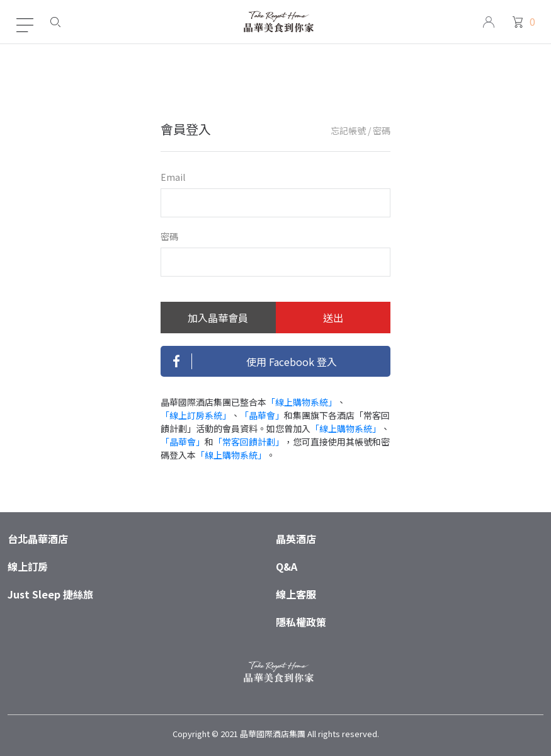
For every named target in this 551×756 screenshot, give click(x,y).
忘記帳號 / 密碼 (361, 130)
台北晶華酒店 (38, 539)
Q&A (287, 566)
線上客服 (296, 594)
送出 (333, 318)
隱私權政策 (301, 622)
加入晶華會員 (218, 318)
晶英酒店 (296, 539)
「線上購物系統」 (302, 402)
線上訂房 (28, 566)
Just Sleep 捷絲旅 (50, 594)
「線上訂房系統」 (196, 415)
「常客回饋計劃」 (249, 442)
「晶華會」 (262, 415)
